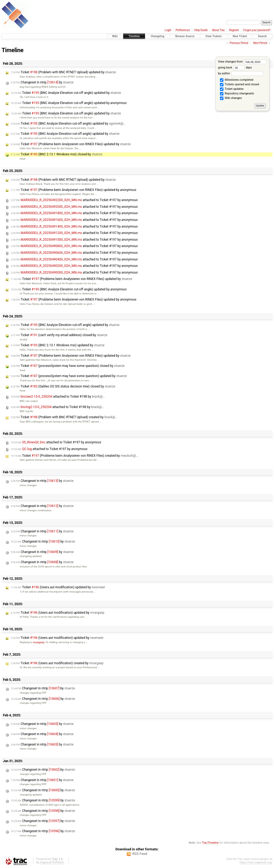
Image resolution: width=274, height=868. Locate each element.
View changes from (242, 62)
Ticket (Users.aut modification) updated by (58, 587)
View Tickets (214, 36)
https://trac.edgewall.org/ (256, 863)
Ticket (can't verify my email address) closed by (59, 335)
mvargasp (39, 642)
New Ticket (240, 36)
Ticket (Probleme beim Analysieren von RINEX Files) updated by (71, 144)
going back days (235, 68)
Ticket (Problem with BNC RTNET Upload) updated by (63, 72)
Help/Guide (201, 30)
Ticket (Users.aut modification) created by (57, 663)
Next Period (260, 43)
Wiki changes (231, 98)
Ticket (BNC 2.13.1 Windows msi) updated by (58, 345)
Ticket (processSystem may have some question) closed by (68, 366)
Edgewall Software (52, 863)
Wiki (115, 36)
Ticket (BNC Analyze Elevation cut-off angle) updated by (66, 93)
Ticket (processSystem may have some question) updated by (69, 376)
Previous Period (239, 43)
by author (241, 73)
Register (234, 30)
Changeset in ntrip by (42, 82)
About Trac (218, 30)
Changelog (157, 36)
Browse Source (185, 36)
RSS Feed (140, 854)
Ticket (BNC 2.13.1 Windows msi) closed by (56, 154)
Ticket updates (232, 89)
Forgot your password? (257, 30)
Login (168, 30)
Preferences (183, 30)
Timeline (134, 36)
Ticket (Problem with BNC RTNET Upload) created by (64, 417)
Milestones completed (237, 80)
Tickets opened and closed (239, 85)
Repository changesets (237, 94)
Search (262, 36)
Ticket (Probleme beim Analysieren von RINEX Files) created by (74, 456)
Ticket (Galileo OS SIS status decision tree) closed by (63, 386)
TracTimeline (210, 843)
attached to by (74, 200)
